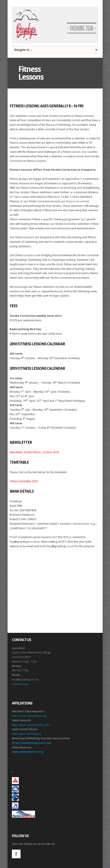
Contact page (20, 684)
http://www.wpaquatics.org (29, 716)
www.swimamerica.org (28, 752)
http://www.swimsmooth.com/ (31, 725)
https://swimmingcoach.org (32, 743)
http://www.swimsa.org (27, 734)
